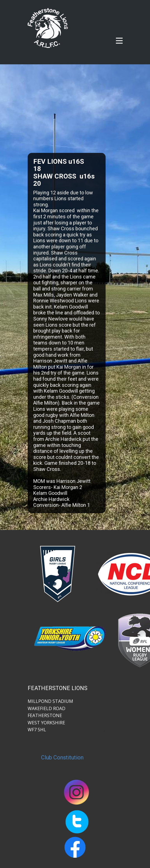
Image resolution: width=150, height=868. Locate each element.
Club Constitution (62, 757)
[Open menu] (119, 41)
